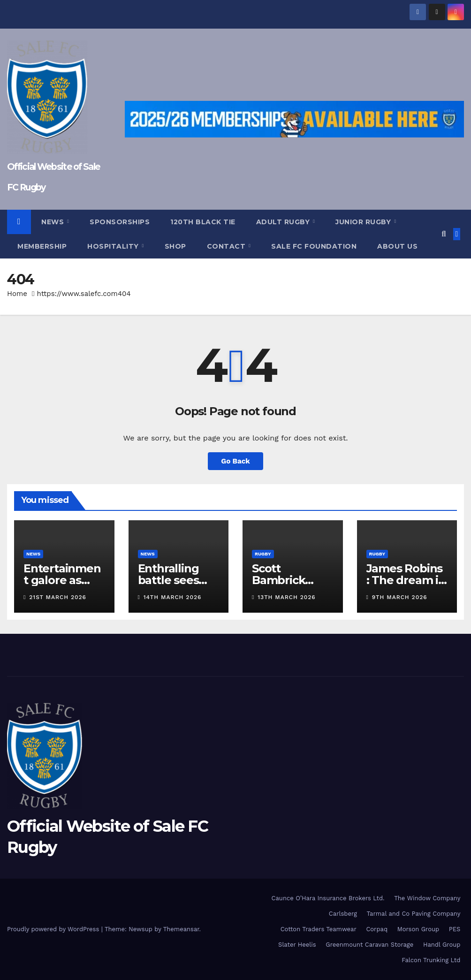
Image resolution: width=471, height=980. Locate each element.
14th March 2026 (173, 597)
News (54, 222)
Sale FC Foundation (314, 246)
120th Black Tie (203, 222)
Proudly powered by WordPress (54, 929)
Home (17, 294)
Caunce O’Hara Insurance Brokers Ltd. (328, 898)
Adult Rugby (284, 222)
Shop (175, 246)
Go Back (235, 461)
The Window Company (427, 898)
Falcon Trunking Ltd (431, 960)
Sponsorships (120, 222)
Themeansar (181, 929)
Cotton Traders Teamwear (319, 929)
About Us (397, 246)
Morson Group (418, 929)
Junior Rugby (364, 222)
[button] (444, 234)
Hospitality (114, 246)
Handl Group (442, 945)
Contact (227, 246)
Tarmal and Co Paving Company (413, 914)
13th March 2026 (286, 597)
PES (455, 929)
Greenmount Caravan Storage (369, 945)
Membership (42, 246)
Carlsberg (343, 914)
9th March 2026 (400, 597)
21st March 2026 (58, 597)
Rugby (263, 554)
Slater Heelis (297, 945)
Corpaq (377, 929)
